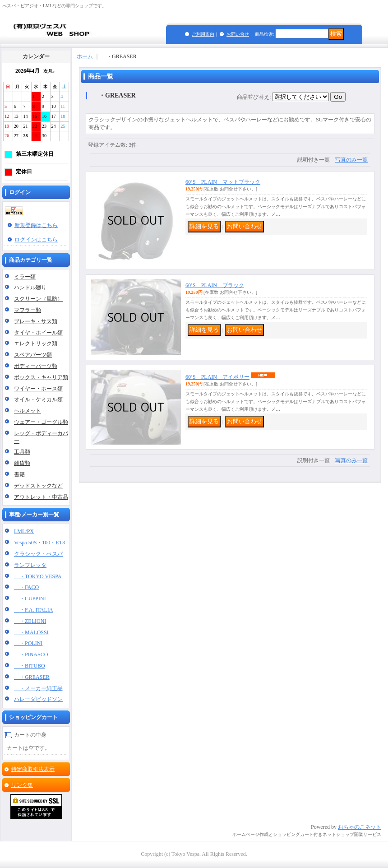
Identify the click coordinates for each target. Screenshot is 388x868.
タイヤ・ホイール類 (38, 333)
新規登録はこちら (36, 225)
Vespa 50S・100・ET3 (39, 543)
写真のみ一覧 (351, 160)
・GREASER (32, 677)
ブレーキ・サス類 (36, 321)
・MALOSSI (31, 632)
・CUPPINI (30, 599)
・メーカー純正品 (38, 688)
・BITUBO (30, 666)
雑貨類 (22, 463)
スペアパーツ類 (33, 355)
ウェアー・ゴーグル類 (41, 422)
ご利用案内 (203, 34)
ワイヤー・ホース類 (38, 389)
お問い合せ (238, 34)
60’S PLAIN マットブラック (223, 182)
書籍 (19, 474)
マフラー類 (28, 310)
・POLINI (28, 643)
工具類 (22, 452)
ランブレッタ (30, 565)
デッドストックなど (38, 486)
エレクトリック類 (36, 343)
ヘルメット (28, 411)
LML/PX (24, 531)
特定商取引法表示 (33, 769)
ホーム (85, 56)
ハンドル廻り (30, 288)
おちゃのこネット (360, 827)
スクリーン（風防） (38, 299)
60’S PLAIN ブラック (215, 285)
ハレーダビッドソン (38, 699)
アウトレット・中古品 (41, 497)
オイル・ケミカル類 (38, 399)
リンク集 (22, 785)
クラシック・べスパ (38, 554)
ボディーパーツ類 (36, 366)
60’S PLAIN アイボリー (217, 377)
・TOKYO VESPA (38, 576)
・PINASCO (31, 654)
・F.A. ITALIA (33, 610)
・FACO (26, 587)
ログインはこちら (36, 240)
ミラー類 (25, 277)
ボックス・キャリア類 (41, 377)
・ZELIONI (30, 621)
